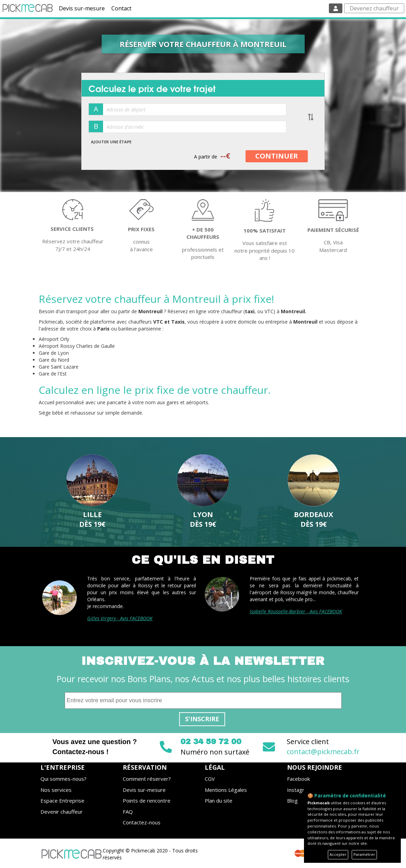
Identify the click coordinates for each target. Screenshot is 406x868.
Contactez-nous (142, 822)
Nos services (56, 790)
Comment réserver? (147, 779)
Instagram (299, 790)
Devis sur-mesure (82, 8)
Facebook (298, 779)
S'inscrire (202, 719)
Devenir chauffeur (62, 812)
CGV (210, 779)
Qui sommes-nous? (63, 779)
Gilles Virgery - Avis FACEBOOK (120, 618)
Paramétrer (364, 854)
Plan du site (219, 801)
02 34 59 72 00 (211, 742)
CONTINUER (277, 156)
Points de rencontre (147, 801)
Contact (121, 8)
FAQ (128, 812)
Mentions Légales (226, 790)
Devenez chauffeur (374, 8)
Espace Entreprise (62, 801)
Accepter (338, 854)
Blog (292, 801)
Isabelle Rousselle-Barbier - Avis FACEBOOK (296, 611)
